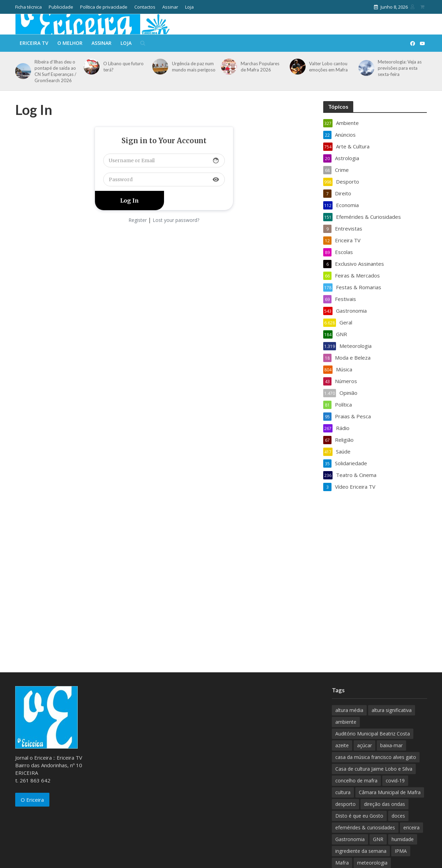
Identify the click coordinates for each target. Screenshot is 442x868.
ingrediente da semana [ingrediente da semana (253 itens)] (361, 851)
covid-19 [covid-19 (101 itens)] (395, 781)
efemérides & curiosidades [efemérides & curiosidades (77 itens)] (365, 827)
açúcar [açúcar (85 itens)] (364, 745)
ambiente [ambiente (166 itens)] (346, 722)
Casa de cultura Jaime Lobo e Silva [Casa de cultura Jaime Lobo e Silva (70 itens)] (374, 769)
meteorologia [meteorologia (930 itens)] (372, 863)
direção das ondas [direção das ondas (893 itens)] (385, 804)
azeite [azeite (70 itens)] (342, 745)
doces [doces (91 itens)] (398, 816)
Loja (189, 7)
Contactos (145, 7)
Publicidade (61, 7)
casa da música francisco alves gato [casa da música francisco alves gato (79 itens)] (376, 757)
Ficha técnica (28, 7)
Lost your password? (176, 220)
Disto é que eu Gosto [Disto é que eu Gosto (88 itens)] (359, 816)
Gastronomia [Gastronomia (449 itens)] (350, 839)
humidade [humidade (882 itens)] (403, 839)
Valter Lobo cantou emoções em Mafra (328, 67)
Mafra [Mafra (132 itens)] (342, 863)
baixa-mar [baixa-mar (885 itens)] (391, 745)
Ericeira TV (34, 43)
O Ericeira (32, 800)
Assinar (170, 7)
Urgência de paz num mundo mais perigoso (194, 67)
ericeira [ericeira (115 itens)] (411, 827)
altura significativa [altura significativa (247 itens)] (392, 710)
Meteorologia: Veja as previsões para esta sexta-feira (400, 68)
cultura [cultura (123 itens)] (343, 792)
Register (138, 220)
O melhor (70, 43)
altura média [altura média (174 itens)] (349, 710)
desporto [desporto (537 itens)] (345, 804)
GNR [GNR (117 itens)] (378, 839)
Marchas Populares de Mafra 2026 (260, 67)
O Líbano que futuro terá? (123, 67)
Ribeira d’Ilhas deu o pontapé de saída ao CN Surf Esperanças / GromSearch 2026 (55, 71)
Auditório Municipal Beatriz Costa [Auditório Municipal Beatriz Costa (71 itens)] (373, 734)
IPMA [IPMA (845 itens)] (401, 851)
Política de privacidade (104, 7)
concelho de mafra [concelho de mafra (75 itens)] (356, 781)
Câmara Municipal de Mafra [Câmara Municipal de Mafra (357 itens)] (390, 792)
